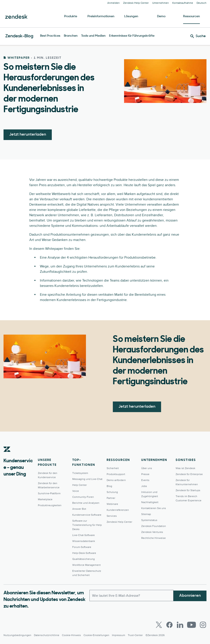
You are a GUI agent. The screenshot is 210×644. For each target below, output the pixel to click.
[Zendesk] (7, 456)
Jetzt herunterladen (28, 135)
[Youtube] (191, 625)
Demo (161, 16)
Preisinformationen (101, 16)
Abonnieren (190, 595)
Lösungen (131, 16)
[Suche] (198, 36)
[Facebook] (169, 625)
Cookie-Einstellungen (96, 635)
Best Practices (50, 36)
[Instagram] (203, 625)
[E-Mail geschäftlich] (131, 595)
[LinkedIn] (180, 625)
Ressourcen (191, 16)
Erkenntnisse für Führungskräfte (132, 36)
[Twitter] (159, 625)
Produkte (71, 16)
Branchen (71, 36)
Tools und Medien (93, 36)
